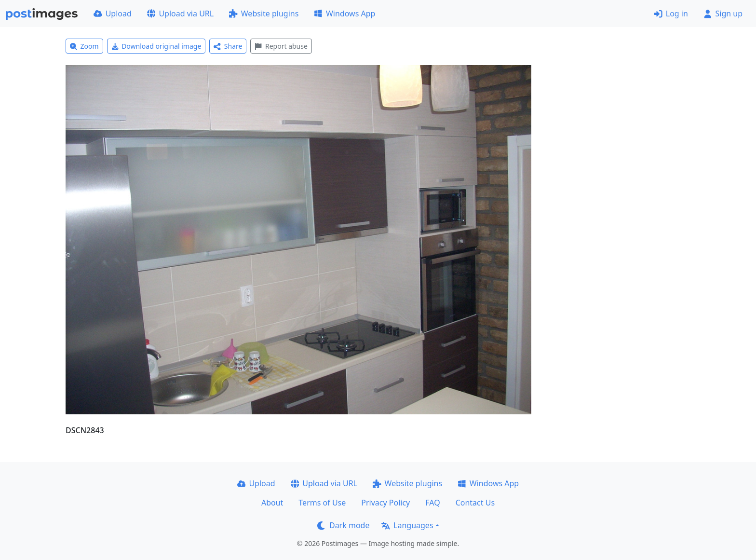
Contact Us (475, 503)
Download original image (156, 46)
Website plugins (264, 14)
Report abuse (281, 46)
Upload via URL (180, 14)
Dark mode (343, 525)
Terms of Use (322, 503)
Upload (113, 14)
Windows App (344, 14)
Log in (671, 14)
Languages (407, 525)
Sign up (723, 14)
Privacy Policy (385, 503)
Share (228, 46)
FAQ (432, 503)
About (272, 503)
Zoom (84, 46)
